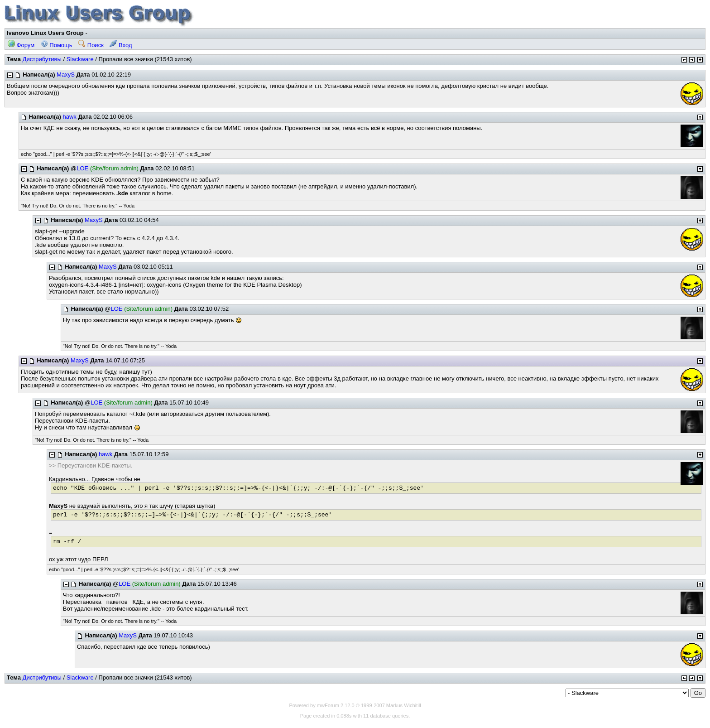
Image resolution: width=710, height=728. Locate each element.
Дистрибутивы (42, 59)
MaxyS (66, 75)
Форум (21, 45)
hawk (69, 117)
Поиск (91, 45)
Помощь (57, 45)
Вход (121, 45)
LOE (82, 168)
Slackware (80, 59)
